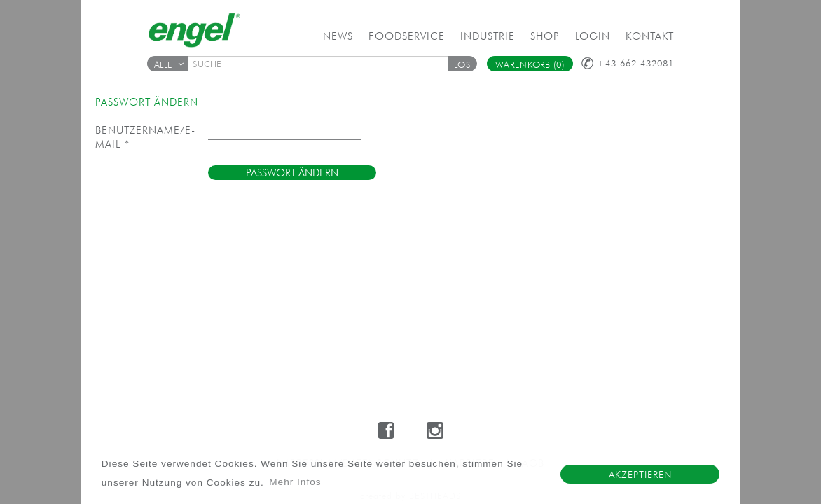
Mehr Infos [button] (295, 482)
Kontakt (650, 36)
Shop (545, 36)
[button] (462, 64)
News (338, 36)
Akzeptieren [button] (640, 475)
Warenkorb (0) (530, 65)
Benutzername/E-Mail (145, 137)
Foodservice (407, 36)
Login (593, 36)
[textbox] (323, 64)
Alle (169, 65)
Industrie (488, 36)
